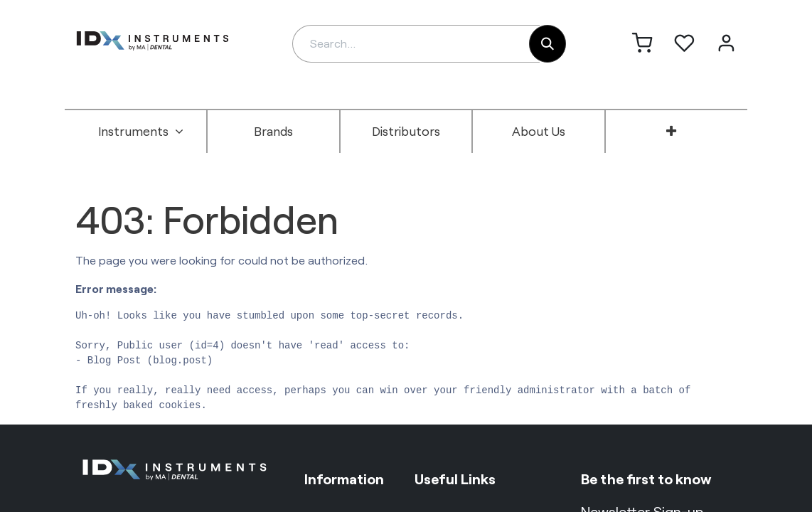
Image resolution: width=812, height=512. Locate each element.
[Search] (547, 44)
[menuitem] (141, 132)
